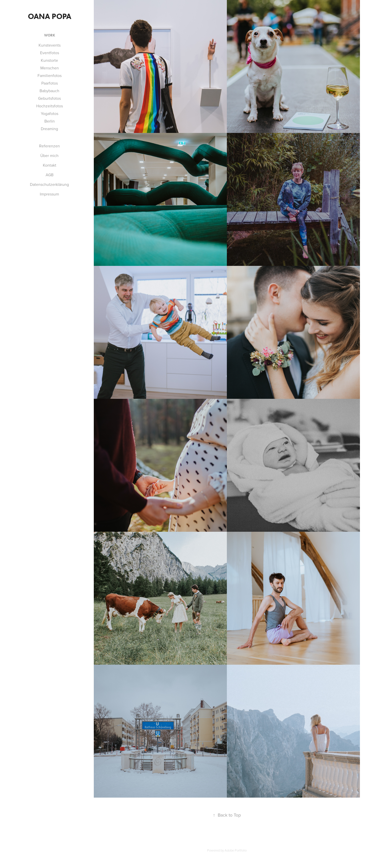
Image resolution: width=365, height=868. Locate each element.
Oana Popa (50, 16)
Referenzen (49, 146)
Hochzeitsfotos (50, 106)
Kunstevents (50, 45)
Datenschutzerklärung (49, 184)
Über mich (49, 155)
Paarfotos (50, 83)
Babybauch (49, 91)
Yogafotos (50, 113)
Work (50, 35)
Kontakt (50, 165)
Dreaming (49, 129)
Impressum (49, 194)
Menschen (50, 68)
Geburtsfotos (49, 98)
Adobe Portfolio (236, 850)
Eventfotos (50, 53)
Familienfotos (50, 75)
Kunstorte (49, 60)
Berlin (50, 121)
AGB (50, 175)
